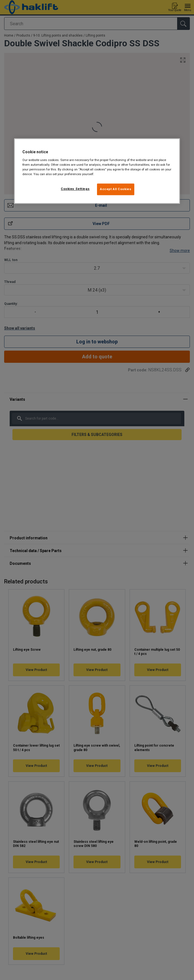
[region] (97, 171)
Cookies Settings (75, 189)
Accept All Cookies (116, 189)
